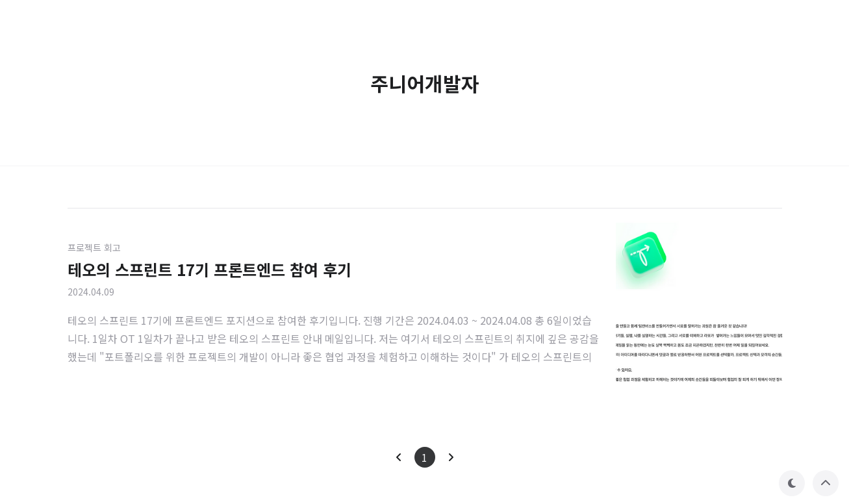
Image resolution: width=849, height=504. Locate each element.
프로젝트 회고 (94, 247)
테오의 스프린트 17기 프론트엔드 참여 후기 (209, 269)
